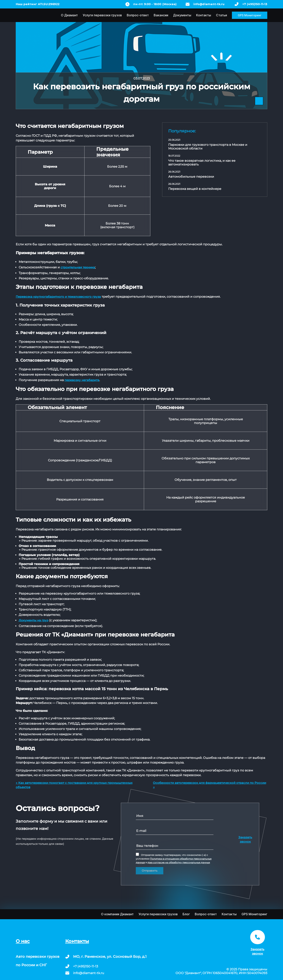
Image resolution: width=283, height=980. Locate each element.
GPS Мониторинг (250, 15)
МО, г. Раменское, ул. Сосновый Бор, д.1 (110, 957)
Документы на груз (34, 620)
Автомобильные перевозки (191, 177)
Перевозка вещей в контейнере (195, 189)
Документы (182, 15)
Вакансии (161, 15)
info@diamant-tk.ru (209, 4)
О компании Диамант (117, 914)
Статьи (221, 15)
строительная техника (78, 267)
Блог (186, 914)
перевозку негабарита (82, 380)
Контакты (204, 15)
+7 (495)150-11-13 (255, 4)
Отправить (150, 871)
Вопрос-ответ (138, 15)
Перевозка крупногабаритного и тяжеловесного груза (58, 297)
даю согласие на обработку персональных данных (179, 862)
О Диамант (69, 15)
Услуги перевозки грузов (102, 15)
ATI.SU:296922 (49, 4)
